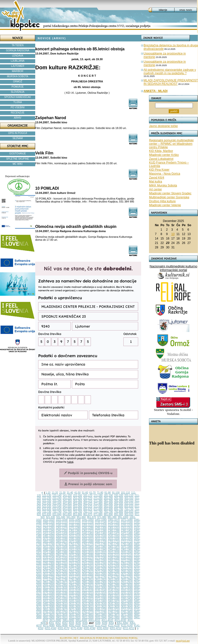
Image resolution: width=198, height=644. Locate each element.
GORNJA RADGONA (17, 50)
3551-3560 (127, 604)
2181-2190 (114, 558)
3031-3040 (75, 588)
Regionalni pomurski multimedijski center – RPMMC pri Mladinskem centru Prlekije (171, 144)
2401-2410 (88, 566)
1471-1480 (127, 533)
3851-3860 (101, 615)
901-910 (129, 514)
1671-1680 (75, 542)
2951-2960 (75, 585)
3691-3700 (101, 609)
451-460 (77, 504)
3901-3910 (62, 617)
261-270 (88, 498)
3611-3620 (101, 607)
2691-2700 (49, 577)
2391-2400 (75, 566)
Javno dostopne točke (163, 126)
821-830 (47, 514)
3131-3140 (101, 590)
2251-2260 (101, 561)
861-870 (88, 514)
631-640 (57, 509)
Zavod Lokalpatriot (161, 159)
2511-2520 (127, 569)
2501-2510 (114, 569)
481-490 (108, 504)
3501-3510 (62, 604)
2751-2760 (127, 577)
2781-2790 (62, 580)
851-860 (77, 514)
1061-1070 (114, 520)
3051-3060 (101, 588)
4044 (71, 623)
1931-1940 (101, 550)
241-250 (67, 498)
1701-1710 (114, 542)
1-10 (48, 493)
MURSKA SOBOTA (18, 76)
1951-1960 (127, 550)
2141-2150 (62, 558)
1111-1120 (75, 523)
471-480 (98, 504)
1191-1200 (75, 525)
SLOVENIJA (18, 92)
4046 (85, 623)
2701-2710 (62, 577)
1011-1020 (49, 520)
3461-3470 (114, 601)
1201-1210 (88, 525)
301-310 (129, 498)
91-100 (116, 493)
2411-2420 (101, 566)
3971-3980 (55, 620)
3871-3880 (127, 615)
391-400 (119, 501)
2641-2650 (88, 574)
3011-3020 (49, 588)
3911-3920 (75, 617)
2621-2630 (62, 574)
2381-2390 (62, 566)
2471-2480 (75, 569)
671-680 (98, 509)
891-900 (119, 514)
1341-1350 (62, 531)
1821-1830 (62, 547)
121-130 (47, 495)
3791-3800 (127, 612)
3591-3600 (75, 607)
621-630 (47, 509)
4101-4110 (88, 626)
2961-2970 (88, 585)
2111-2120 (127, 555)
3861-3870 (114, 615)
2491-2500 (101, 569)
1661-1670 (62, 542)
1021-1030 (62, 520)
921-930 (50, 517)
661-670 (88, 509)
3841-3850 (88, 615)
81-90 (108, 493)
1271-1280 (75, 528)
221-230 (47, 498)
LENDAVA (18, 56)
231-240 (57, 498)
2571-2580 (101, 571)
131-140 (57, 495)
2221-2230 (62, 561)
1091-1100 (49, 523)
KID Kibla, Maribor (161, 151)
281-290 (108, 498)
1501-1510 (62, 536)
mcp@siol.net (183, 641)
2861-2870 (62, 582)
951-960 (81, 517)
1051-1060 (101, 520)
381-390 (108, 501)
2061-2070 (62, 555)
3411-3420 (49, 601)
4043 (65, 623)
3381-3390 (114, 598)
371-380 (98, 501)
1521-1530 (88, 536)
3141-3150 (114, 590)
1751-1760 (75, 544)
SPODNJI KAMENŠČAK (18, 97)
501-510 (129, 504)
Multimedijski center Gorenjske (169, 197)
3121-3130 (88, 590)
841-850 (67, 514)
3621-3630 (114, 607)
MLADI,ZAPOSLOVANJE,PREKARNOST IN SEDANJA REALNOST (171, 82)
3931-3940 (101, 617)
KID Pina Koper (159, 170)
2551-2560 (75, 571)
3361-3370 (88, 598)
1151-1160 (127, 523)
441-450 (67, 504)
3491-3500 (49, 604)
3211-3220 (101, 593)
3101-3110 (62, 590)
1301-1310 (114, 528)
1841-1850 (88, 547)
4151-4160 (50, 628)
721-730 (47, 512)
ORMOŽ (18, 82)
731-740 (57, 512)
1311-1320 (127, 528)
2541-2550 (62, 571)
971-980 (102, 517)
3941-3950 (114, 617)
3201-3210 (88, 593)
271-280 (98, 498)
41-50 (78, 493)
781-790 (108, 512)
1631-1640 (127, 539)
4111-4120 (101, 626)
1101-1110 (62, 523)
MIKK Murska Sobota (163, 185)
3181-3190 (62, 593)
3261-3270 (62, 596)
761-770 (88, 512)
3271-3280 (75, 596)
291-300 (119, 498)
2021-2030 (114, 552)
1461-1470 (114, 533)
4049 (104, 623)
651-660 (77, 509)
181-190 (108, 495)
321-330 (47, 501)
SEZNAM (18, 138)
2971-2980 (101, 585)
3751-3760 (75, 612)
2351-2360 (127, 563)
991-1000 (123, 517)
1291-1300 (101, 528)
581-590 (108, 506)
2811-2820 (101, 580)
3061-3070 (114, 588)
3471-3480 (127, 601)
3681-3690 (88, 609)
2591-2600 (127, 571)
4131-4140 (127, 626)
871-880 (98, 514)
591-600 (119, 506)
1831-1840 (75, 547)
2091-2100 (101, 555)
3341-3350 (62, 598)
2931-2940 (49, 585)
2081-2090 (88, 555)
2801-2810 (88, 580)
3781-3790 (114, 612)
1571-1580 (49, 539)
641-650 (67, 509)
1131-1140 (101, 523)
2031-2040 (127, 552)
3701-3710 (114, 609)
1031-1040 (75, 520)
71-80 (100, 493)
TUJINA (18, 102)
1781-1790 (114, 544)
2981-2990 (114, 585)
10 (173, 234)
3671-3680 (75, 609)
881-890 (108, 514)
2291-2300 (49, 563)
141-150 (67, 495)
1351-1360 (75, 531)
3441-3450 (88, 601)
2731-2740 (101, 577)
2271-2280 (127, 561)
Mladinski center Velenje (165, 205)
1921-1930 (88, 550)
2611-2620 (49, 574)
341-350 (67, 501)
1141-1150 (114, 523)
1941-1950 (114, 550)
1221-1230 (114, 525)
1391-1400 (127, 531)
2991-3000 (127, 585)
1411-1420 (49, 533)
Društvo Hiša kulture (162, 201)
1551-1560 (127, 536)
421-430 (47, 504)
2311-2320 (75, 563)
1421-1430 (62, 533)
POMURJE (18, 87)
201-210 (129, 495)
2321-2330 (88, 563)
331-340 (57, 501)
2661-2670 (114, 574)
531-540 (57, 506)
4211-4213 (129, 628)
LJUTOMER (18, 66)
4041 (51, 623)
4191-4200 (102, 628)
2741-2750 (114, 577)
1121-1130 (88, 523)
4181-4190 (90, 628)
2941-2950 (62, 585)
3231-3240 (127, 593)
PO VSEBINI (18, 107)
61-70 (93, 493)
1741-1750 (62, 544)
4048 (98, 623)
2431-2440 (127, 566)
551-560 (77, 506)
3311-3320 (127, 596)
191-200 (119, 495)
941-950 (71, 517)
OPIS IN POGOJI (18, 133)
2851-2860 (49, 582)
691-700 (119, 509)
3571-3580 (49, 607)
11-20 (55, 493)
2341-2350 (114, 563)
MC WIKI (18, 164)
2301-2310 (62, 563)
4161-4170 (64, 628)
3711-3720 (127, 609)
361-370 (88, 501)
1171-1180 (49, 525)
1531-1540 (101, 536)
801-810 (129, 512)
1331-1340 (49, 531)
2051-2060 (49, 555)
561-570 (88, 506)
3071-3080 (127, 588)
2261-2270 (114, 561)
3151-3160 (127, 590)
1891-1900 (49, 550)
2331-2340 (101, 563)
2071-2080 (75, 555)
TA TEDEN (18, 45)
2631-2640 (75, 574)
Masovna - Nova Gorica (165, 174)
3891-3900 (49, 617)
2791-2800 (75, 580)
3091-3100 (49, 590)
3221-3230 (114, 593)
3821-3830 (62, 615)
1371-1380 (101, 531)
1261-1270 (62, 528)
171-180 (98, 495)
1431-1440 (75, 533)
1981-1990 (62, 552)
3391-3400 (127, 598)
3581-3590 (62, 607)
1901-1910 (62, 550)
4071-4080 (49, 626)
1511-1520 (75, 536)
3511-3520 (75, 604)
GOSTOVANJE (18, 154)
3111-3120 (75, 590)
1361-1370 (88, 531)
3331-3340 (49, 598)
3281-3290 (88, 596)
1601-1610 (88, 539)
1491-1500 (49, 536)
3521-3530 (88, 604)
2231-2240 (75, 561)
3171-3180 (49, 593)
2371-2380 (49, 566)
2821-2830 (114, 580)
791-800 (119, 512)
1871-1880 (127, 547)
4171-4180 (77, 628)
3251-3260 (49, 596)
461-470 (88, 504)
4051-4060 (122, 623)
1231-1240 (127, 525)
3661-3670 (62, 609)
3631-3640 (127, 607)
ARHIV (18, 118)
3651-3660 (49, 609)
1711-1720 (127, 542)
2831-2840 (127, 580)
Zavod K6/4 (157, 178)
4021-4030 (120, 620)
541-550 (67, 506)
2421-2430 (114, 566)
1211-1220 (101, 525)
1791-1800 (127, 544)
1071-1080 (127, 520)
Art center (155, 189)
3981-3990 (68, 620)
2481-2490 (88, 569)
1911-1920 (75, 550)
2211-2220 (49, 561)
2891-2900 (101, 582)
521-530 (47, 506)
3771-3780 (101, 612)
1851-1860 (101, 547)
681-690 (108, 509)
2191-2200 (127, 558)
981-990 (112, 517)
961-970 (91, 517)
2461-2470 (62, 569)
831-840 (57, 514)
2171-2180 (101, 558)
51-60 (85, 493)
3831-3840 (75, 615)
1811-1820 (49, 547)
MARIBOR (18, 71)
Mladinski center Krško (164, 155)
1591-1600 (75, 539)
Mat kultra (156, 182)
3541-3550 (114, 604)
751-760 (77, 512)
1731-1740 (49, 544)
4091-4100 (75, 626)
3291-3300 (101, 596)
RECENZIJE (18, 113)
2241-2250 (88, 561)
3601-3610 (88, 607)
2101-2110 (114, 555)
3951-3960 (127, 617)
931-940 (61, 517)
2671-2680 (127, 574)
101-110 (125, 493)
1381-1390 (114, 531)
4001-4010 (94, 620)
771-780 (98, 512)
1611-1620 (101, 539)
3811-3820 (49, 615)
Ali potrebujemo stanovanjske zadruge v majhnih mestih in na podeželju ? (170, 72)
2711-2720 (75, 577)
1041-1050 (88, 520)
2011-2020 (101, 552)
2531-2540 (49, 571)
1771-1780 (101, 544)
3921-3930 (88, 617)
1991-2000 (75, 552)
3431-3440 (75, 601)
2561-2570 (88, 571)
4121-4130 (114, 626)
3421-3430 (62, 601)
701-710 (129, 509)
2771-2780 (49, 580)
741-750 (67, 512)
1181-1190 (62, 525)
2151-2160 (75, 558)
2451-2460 (49, 569)
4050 (111, 623)
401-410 (129, 501)
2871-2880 (75, 582)
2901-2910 (114, 582)
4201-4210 (115, 628)
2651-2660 (101, 574)
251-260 (77, 498)
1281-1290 (88, 528)
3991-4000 (81, 620)
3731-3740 (49, 612)
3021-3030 (62, 588)
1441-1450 (88, 533)
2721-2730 (88, 577)
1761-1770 (88, 544)
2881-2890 (88, 582)
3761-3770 (88, 612)
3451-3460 (101, 601)
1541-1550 (114, 536)
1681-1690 (88, 542)
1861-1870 (114, 547)
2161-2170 (88, 558)
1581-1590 (62, 539)
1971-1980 (49, 552)
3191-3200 (75, 593)
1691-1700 (101, 542)
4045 (78, 623)
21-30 (62, 493)
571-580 (98, 506)
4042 (58, 623)
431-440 (57, 504)
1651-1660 (49, 542)
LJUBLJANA (18, 61)
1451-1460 (101, 533)
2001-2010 (88, 552)
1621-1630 (114, 539)
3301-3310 (114, 596)
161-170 (88, 495)
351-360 (77, 501)
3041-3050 (88, 588)
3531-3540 (101, 604)
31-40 (70, 493)
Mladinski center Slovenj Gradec (170, 193)
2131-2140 (49, 558)
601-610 (129, 506)
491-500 (119, 504)
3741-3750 (62, 612)
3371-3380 (101, 598)
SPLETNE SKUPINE (17, 159)
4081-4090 (62, 626)
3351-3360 (75, 598)
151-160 (77, 495)
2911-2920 (127, 582)
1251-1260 (49, 528)
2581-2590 (114, 571)
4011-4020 (107, 620)
